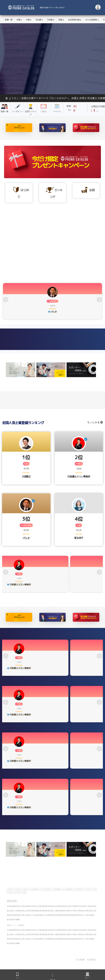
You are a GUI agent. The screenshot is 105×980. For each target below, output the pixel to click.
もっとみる (95, 422)
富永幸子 (79, 538)
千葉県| (74, 906)
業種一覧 (8, 20)
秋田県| (33, 906)
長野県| (33, 911)
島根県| (16, 915)
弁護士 (19, 20)
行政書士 (51, 20)
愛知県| (51, 911)
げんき (26, 538)
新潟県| (93, 906)
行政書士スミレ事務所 (79, 476)
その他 (87, 889)
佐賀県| (68, 915)
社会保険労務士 (75, 20)
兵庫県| (80, 911)
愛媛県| (51, 915)
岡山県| (22, 915)
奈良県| (86, 911)
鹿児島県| (11, 919)
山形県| (39, 906)
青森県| (16, 906)
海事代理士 (79, 889)
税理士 (61, 20)
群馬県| (62, 906)
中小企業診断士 (92, 20)
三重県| (57, 911)
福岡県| (62, 915)
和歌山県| (93, 911)
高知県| (57, 915)
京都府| (68, 911)
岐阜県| (39, 911)
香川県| (45, 915)
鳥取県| (10, 915)
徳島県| (39, 915)
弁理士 (29, 20)
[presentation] (6, 300)
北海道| (10, 906)
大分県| (86, 915)
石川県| (16, 911)
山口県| (33, 915)
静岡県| (45, 911)
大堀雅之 (26, 476)
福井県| (22, 911)
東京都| (80, 906)
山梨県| (27, 911)
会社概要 (80, 960)
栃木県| (57, 906)
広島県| (27, 915)
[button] (98, 8)
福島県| (45, 906)
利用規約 (92, 960)
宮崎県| (92, 915)
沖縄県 (17, 919)
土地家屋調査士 (69, 889)
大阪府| (74, 911)
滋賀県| (62, 911)
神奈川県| (87, 906)
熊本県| (80, 915)
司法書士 (39, 20)
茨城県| (51, 906)
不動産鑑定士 (58, 889)
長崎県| (74, 915)
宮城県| (27, 906)
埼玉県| (68, 906)
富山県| (10, 911)
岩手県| (22, 906)
